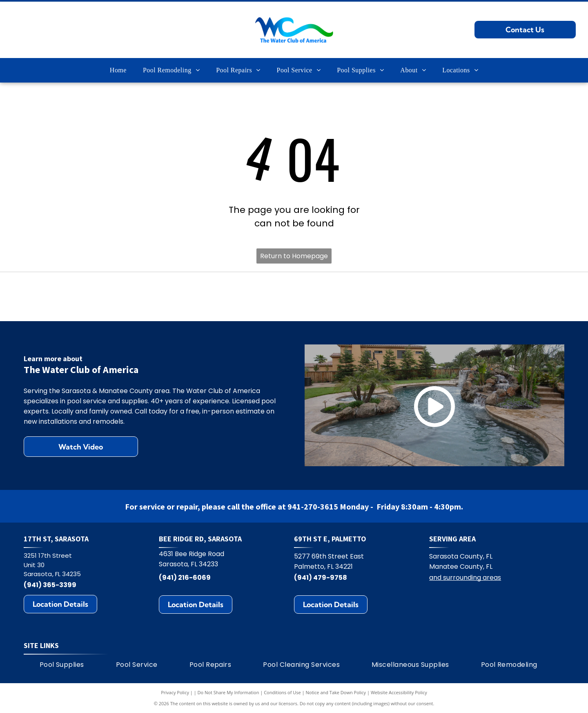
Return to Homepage (294, 256)
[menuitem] (118, 70)
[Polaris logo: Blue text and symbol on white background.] (249, 296)
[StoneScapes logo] (70, 296)
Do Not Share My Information (228, 692)
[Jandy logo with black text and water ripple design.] (429, 296)
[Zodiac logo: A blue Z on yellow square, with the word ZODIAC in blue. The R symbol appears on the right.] (518, 296)
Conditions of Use (282, 692)
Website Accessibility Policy (399, 692)
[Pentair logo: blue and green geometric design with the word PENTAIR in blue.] (339, 296)
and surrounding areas (465, 578)
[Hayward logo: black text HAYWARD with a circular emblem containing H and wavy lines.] (159, 296)
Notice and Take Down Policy (336, 692)
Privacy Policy (175, 692)
